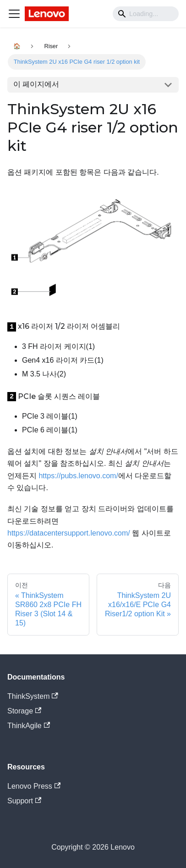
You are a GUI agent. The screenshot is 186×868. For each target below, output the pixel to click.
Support (24, 801)
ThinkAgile (29, 726)
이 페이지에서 (36, 84)
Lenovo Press (34, 786)
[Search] (146, 14)
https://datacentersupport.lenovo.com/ (69, 533)
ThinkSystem (33, 696)
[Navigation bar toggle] (14, 14)
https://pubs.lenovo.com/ (78, 476)
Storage (24, 711)
